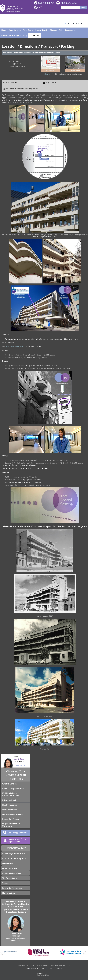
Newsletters (8, 863)
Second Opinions (10, 810)
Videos (5, 883)
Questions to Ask (10, 868)
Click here (48, 74)
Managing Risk (56, 30)
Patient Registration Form (13, 854)
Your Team (28, 30)
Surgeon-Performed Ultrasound (11, 825)
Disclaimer (35, 968)
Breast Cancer (71, 30)
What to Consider (10, 784)
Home (4, 30)
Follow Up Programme (12, 888)
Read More (20, 765)
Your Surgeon (15, 30)
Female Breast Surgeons (13, 814)
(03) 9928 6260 (69, 3)
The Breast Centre (10, 878)
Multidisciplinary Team (12, 873)
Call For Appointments (18, 833)
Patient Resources (16, 848)
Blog (25, 35)
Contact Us (34, 35)
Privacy (43, 968)
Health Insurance (10, 805)
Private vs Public (9, 800)
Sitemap (51, 968)
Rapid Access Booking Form (14, 858)
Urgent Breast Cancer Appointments (17, 840)
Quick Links (16, 779)
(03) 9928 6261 (46, 3)
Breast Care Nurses (11, 819)
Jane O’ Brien (16, 760)
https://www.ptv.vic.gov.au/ (15, 346)
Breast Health (41, 30)
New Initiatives (9, 893)
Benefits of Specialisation (13, 788)
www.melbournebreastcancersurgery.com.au (22, 89)
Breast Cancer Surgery (11, 35)
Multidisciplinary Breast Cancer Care (11, 794)
